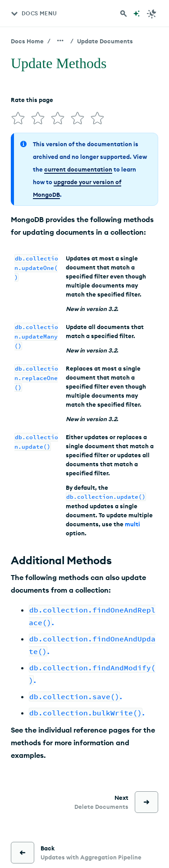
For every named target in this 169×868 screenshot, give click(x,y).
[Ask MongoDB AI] (137, 14)
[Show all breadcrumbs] (60, 41)
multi (132, 524)
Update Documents (105, 41)
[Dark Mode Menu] (152, 14)
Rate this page (32, 100)
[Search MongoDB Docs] (123, 14)
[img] (18, 118)
